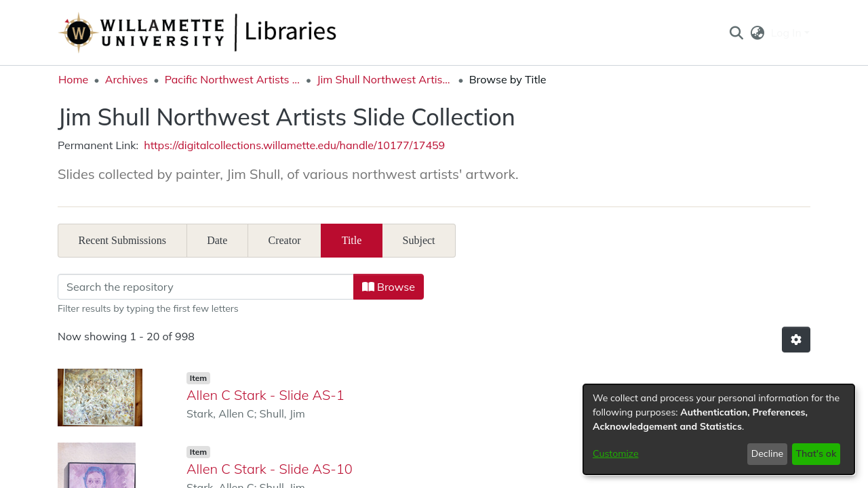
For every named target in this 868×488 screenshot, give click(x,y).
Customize (616, 453)
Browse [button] (393, 287)
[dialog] (719, 429)
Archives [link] (127, 79)
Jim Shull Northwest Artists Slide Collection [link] (384, 79)
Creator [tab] (285, 240)
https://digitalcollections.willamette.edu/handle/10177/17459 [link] (294, 145)
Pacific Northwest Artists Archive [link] (233, 79)
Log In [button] (788, 33)
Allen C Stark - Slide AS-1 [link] (265, 395)
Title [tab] (352, 240)
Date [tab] (217, 240)
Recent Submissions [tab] (122, 240)
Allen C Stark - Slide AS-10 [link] (270, 469)
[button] (736, 33)
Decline (768, 453)
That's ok (816, 453)
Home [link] (73, 79)
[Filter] (210, 287)
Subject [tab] (419, 240)
